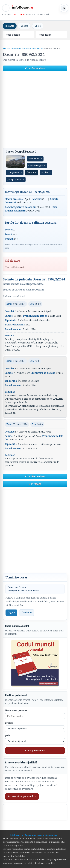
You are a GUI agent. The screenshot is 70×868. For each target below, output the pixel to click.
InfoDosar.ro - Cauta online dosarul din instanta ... (34, 835)
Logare (11, 612)
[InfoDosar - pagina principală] (22, 8)
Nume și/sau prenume (16, 710)
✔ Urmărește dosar (35, 68)
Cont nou (27, 612)
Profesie (9, 723)
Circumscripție (37, 166)
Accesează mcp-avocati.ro (22, 796)
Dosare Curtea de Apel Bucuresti (32, 49)
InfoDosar (7, 49)
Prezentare (35, 159)
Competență (15, 172)
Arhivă (46, 172)
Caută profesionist (35, 751)
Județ (8, 735)
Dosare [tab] (24, 26)
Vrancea (15, 49)
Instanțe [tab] (10, 26)
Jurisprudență (16, 179)
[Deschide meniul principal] (6, 8)
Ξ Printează (35, 484)
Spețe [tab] (38, 26)
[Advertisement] (35, 110)
